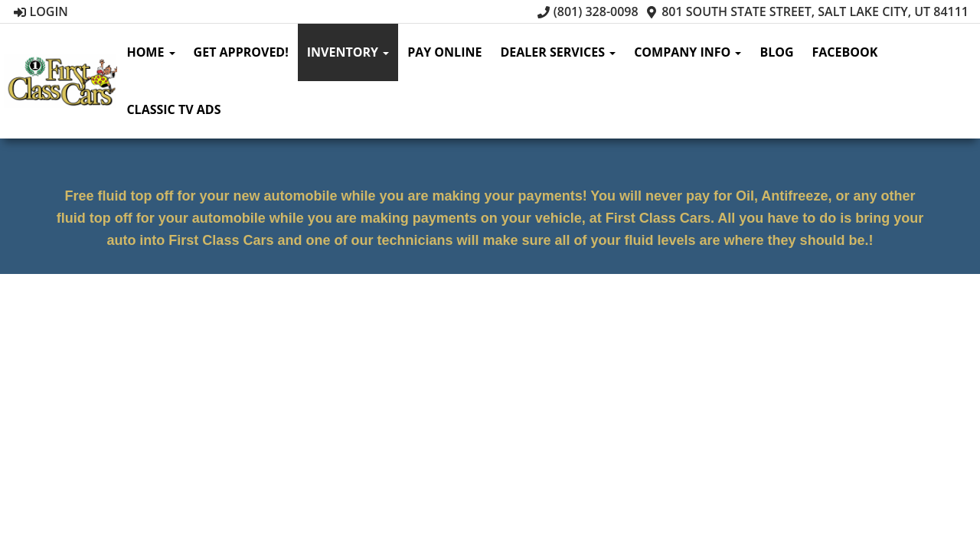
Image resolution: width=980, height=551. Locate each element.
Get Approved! (241, 52)
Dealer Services (558, 52)
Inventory (348, 52)
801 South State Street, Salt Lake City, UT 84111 (807, 11)
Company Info (688, 52)
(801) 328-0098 (588, 11)
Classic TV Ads (173, 109)
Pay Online (444, 52)
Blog (776, 52)
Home (150, 52)
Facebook (844, 52)
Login (41, 11)
